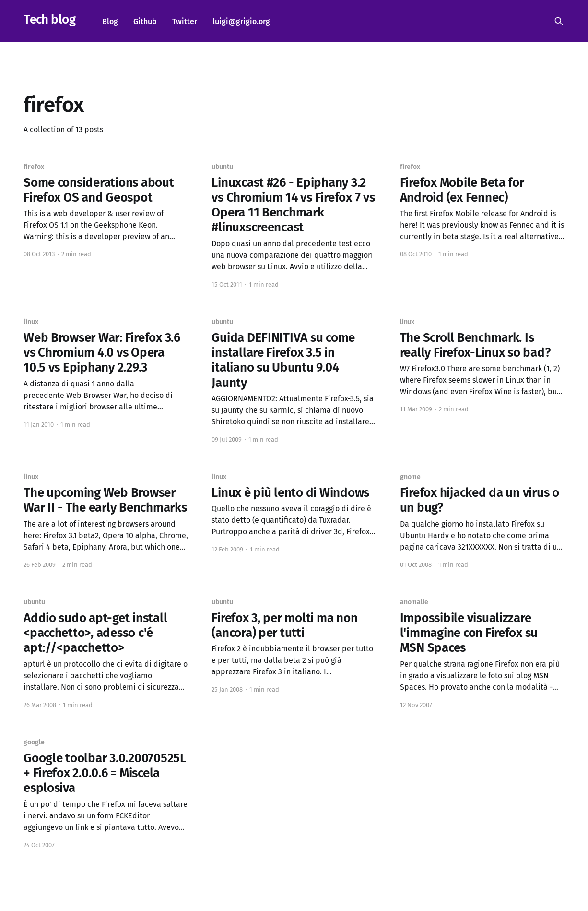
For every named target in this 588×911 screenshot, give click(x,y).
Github (145, 21)
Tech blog (49, 20)
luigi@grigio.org (241, 21)
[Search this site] (559, 21)
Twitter (185, 21)
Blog (110, 21)
